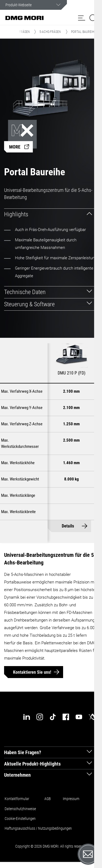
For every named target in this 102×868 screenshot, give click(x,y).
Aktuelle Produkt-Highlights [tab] (32, 764)
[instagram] (40, 717)
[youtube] (79, 717)
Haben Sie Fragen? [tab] (23, 752)
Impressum (71, 799)
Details (68, 526)
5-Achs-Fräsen (50, 32)
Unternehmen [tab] (17, 775)
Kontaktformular (17, 799)
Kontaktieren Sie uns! (32, 672)
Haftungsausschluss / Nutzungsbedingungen (38, 828)
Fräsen (24, 32)
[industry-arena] (92, 717)
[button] (82, 18)
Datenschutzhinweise (20, 809)
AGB (48, 799)
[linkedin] (27, 717)
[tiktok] (53, 717)
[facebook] (66, 717)
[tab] (51, 215)
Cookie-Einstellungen (20, 819)
